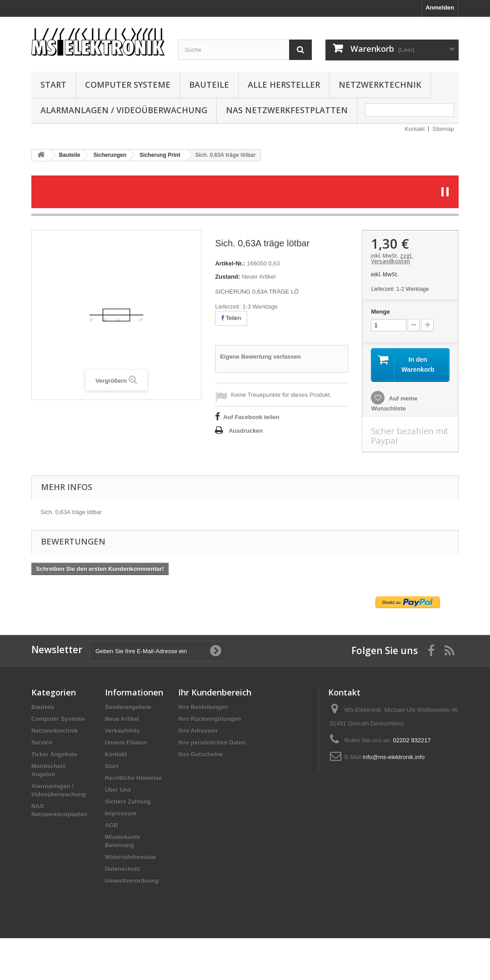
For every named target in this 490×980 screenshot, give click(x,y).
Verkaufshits (122, 731)
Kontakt (415, 129)
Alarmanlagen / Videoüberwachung (124, 110)
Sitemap (443, 129)
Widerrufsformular (131, 857)
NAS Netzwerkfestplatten (287, 110)
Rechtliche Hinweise (134, 778)
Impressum (121, 813)
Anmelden (440, 7)
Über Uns (118, 790)
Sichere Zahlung (128, 802)
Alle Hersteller (284, 85)
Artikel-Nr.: (230, 263)
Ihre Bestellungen (203, 707)
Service (42, 742)
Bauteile (209, 85)
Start (53, 85)
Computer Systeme (128, 85)
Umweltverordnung (132, 881)
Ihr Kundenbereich (215, 692)
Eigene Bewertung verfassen (260, 357)
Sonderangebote (128, 707)
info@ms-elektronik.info (394, 757)
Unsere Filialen (126, 742)
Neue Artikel (122, 719)
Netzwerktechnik (380, 85)
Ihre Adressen (198, 731)
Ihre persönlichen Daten (212, 742)
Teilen (231, 318)
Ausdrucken (246, 431)
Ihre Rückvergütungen (210, 719)
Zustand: (227, 277)
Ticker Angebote (54, 754)
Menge (380, 312)
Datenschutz (122, 869)
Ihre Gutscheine (200, 754)
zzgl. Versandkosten (392, 258)
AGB (112, 825)
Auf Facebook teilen (251, 417)
